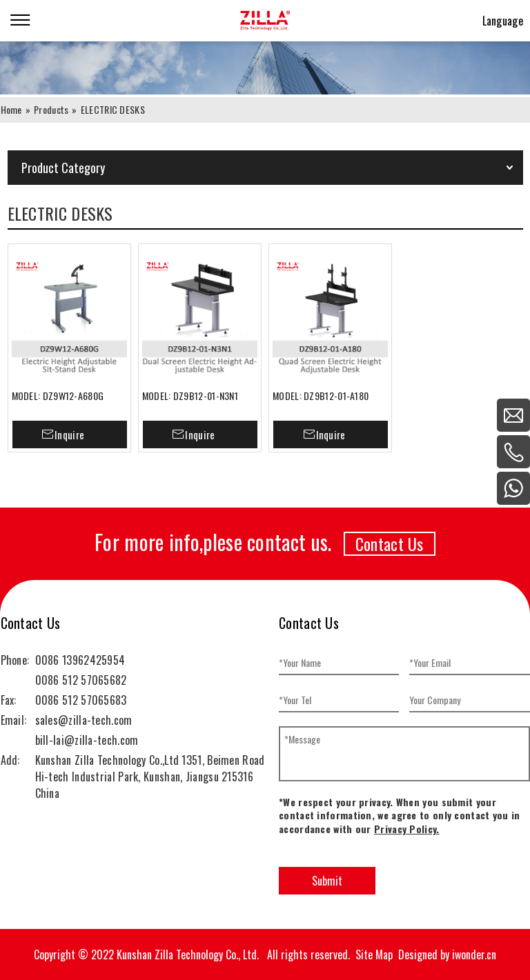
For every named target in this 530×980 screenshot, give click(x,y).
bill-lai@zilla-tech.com (87, 740)
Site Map (374, 954)
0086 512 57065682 (81, 680)
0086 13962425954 (80, 660)
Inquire (69, 434)
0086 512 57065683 (81, 700)
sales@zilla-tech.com (84, 720)
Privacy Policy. (407, 829)
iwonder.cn (474, 954)
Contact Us (390, 544)
